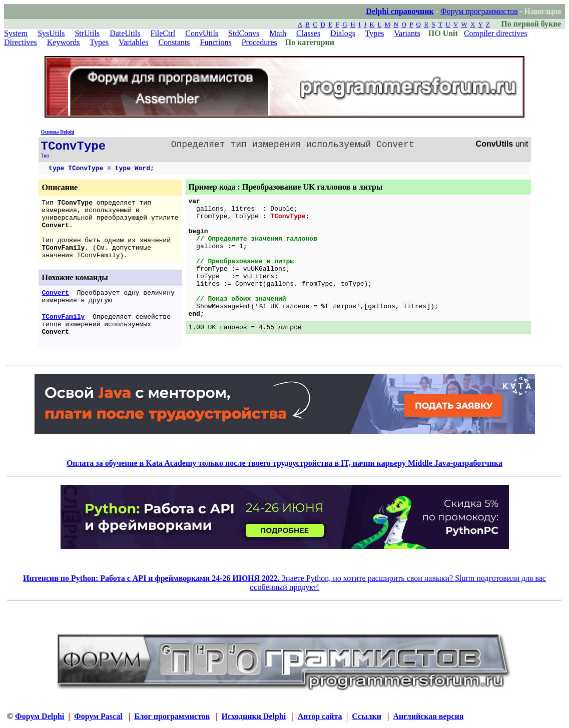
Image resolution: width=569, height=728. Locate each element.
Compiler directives (496, 33)
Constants (174, 42)
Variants (407, 33)
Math (278, 33)
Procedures (259, 42)
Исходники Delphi (254, 716)
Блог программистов (172, 716)
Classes (308, 33)
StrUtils (87, 33)
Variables (134, 42)
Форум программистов (479, 11)
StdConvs (244, 33)
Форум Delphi (40, 716)
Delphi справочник (400, 11)
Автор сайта (320, 716)
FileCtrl (163, 33)
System (16, 33)
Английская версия (428, 716)
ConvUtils (202, 33)
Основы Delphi (58, 132)
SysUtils (51, 33)
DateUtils (125, 33)
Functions (216, 42)
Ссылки (367, 716)
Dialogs (343, 33)
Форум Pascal (98, 716)
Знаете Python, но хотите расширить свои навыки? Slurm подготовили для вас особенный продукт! (284, 583)
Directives (21, 42)
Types (375, 33)
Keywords (64, 42)
